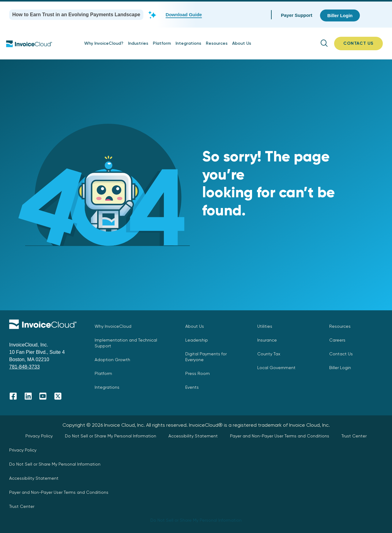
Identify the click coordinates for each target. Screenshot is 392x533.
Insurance (267, 340)
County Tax (269, 354)
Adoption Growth (112, 360)
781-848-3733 (24, 367)
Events (192, 387)
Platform (162, 43)
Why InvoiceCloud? (104, 43)
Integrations (188, 43)
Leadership (197, 340)
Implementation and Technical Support (126, 343)
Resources (217, 43)
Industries (138, 43)
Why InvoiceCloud (113, 326)
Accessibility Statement (193, 436)
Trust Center (354, 436)
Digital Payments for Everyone (206, 357)
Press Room (198, 373)
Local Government (276, 368)
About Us (242, 43)
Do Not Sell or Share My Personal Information (111, 436)
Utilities (265, 326)
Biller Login (340, 368)
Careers (337, 340)
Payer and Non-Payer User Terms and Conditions (280, 436)
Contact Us (341, 354)
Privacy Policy (39, 436)
